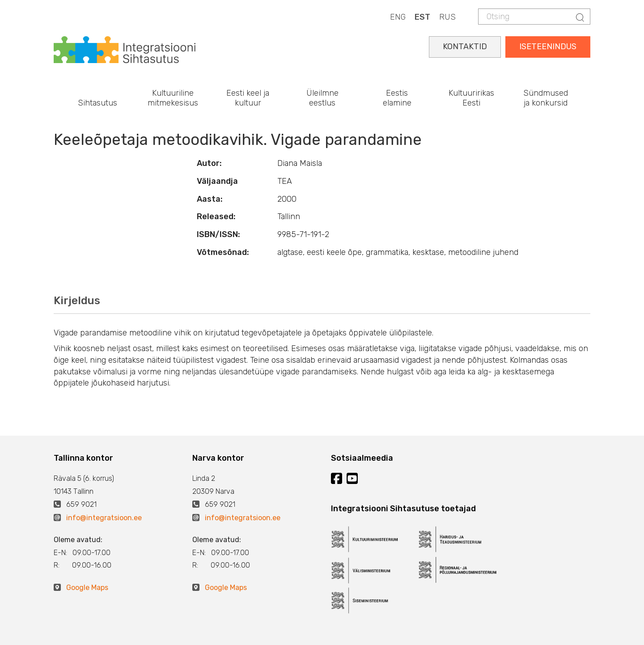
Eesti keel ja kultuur (248, 98)
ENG (398, 17)
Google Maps (87, 588)
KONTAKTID (465, 47)
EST (422, 17)
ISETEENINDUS (548, 47)
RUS (447, 17)
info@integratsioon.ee (104, 518)
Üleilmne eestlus (322, 98)
